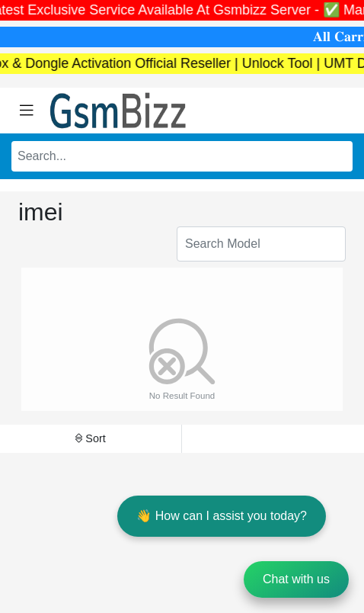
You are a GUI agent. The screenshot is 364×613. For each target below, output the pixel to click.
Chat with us (296, 579)
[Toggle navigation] (27, 111)
